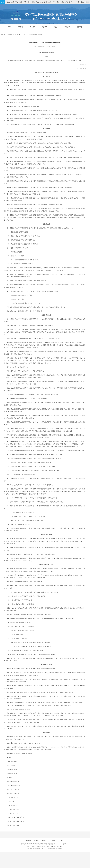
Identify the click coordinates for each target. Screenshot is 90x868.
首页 (10, 27)
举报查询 (87, 2)
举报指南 (20, 27)
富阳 (46, 2)
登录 (82, 2)
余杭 (41, 2)
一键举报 (53, 841)
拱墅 (25, 2)
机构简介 (29, 841)
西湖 (29, 2)
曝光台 (56, 27)
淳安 (58, 2)
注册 (77, 2)
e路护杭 (79, 27)
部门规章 (17, 34)
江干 (21, 2)
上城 (13, 2)
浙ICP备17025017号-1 (57, 846)
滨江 (33, 2)
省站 (8, 2)
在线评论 (45, 841)
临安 (50, 2)
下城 (17, 2)
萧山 (37, 2)
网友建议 (37, 841)
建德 (62, 2)
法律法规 (45, 27)
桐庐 (54, 2)
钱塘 (66, 2)
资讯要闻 (32, 27)
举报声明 (67, 27)
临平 (70, 2)
